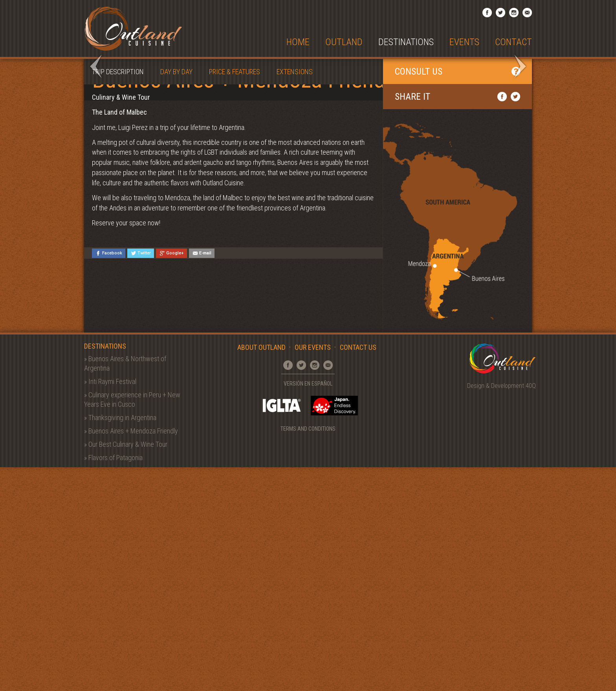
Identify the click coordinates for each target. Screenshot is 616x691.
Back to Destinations (489, 87)
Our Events (313, 571)
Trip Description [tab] (118, 295)
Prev (96, 178)
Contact (513, 42)
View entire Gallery (492, 76)
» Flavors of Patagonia (113, 681)
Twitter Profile (500, 13)
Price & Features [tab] (235, 295)
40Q (531, 610)
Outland (344, 42)
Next (520, 178)
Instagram (514, 13)
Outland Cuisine (133, 28)
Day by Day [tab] (176, 295)
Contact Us (358, 571)
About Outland (261, 571)
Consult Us (457, 295)
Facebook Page (487, 13)
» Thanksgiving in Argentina (120, 641)
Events (464, 42)
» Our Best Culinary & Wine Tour (126, 668)
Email (527, 13)
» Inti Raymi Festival (110, 605)
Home (298, 42)
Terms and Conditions (308, 652)
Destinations (406, 42)
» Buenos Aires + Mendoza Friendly (131, 654)
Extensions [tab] (295, 295)
